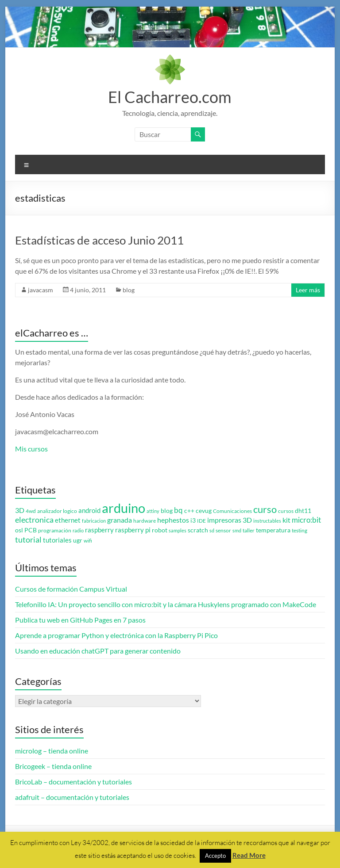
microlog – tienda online (52, 751)
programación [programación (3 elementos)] (55, 530)
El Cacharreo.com (170, 97)
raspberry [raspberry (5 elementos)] (99, 530)
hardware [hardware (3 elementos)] (145, 521)
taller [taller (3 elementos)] (249, 530)
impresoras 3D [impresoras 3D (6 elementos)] (230, 520)
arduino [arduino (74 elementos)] (124, 508)
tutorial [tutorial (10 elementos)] (28, 539)
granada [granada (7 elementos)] (120, 520)
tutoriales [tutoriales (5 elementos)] (57, 540)
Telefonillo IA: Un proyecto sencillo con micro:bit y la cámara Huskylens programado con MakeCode (166, 604)
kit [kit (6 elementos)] (286, 520)
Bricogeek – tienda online (53, 766)
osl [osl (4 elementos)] (19, 530)
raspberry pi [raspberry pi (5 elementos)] (133, 530)
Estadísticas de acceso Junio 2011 (99, 240)
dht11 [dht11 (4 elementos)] (303, 511)
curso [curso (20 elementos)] (265, 509)
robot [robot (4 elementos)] (160, 530)
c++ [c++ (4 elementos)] (189, 511)
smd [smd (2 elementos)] (237, 530)
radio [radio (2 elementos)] (78, 530)
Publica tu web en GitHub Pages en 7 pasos (80, 620)
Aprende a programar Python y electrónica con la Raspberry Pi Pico (116, 635)
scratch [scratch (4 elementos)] (198, 530)
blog (129, 290)
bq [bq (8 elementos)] (178, 510)
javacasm (41, 290)
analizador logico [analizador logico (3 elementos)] (57, 511)
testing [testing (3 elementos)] (299, 530)
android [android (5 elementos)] (89, 510)
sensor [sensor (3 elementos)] (223, 530)
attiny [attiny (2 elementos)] (153, 511)
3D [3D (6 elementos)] (20, 510)
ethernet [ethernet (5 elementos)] (68, 520)
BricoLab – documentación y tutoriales (73, 782)
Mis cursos (31, 449)
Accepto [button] (215, 856)
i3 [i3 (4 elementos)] (193, 520)
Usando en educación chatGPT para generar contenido (98, 651)
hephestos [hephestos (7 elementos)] (173, 520)
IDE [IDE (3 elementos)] (201, 521)
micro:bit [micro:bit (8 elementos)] (306, 520)
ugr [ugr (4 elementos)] (78, 540)
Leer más (308, 290)
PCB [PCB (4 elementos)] (31, 530)
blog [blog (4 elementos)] (167, 511)
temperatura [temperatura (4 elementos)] (273, 530)
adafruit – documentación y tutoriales (72, 797)
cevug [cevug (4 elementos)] (204, 511)
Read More (249, 855)
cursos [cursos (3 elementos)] (286, 511)
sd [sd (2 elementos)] (212, 530)
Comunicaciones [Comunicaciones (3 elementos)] (232, 511)
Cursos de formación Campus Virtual (71, 589)
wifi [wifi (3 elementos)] (88, 541)
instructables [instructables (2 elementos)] (267, 521)
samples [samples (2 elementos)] (178, 530)
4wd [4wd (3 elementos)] (31, 511)
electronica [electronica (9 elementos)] (34, 520)
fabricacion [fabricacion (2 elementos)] (94, 521)
